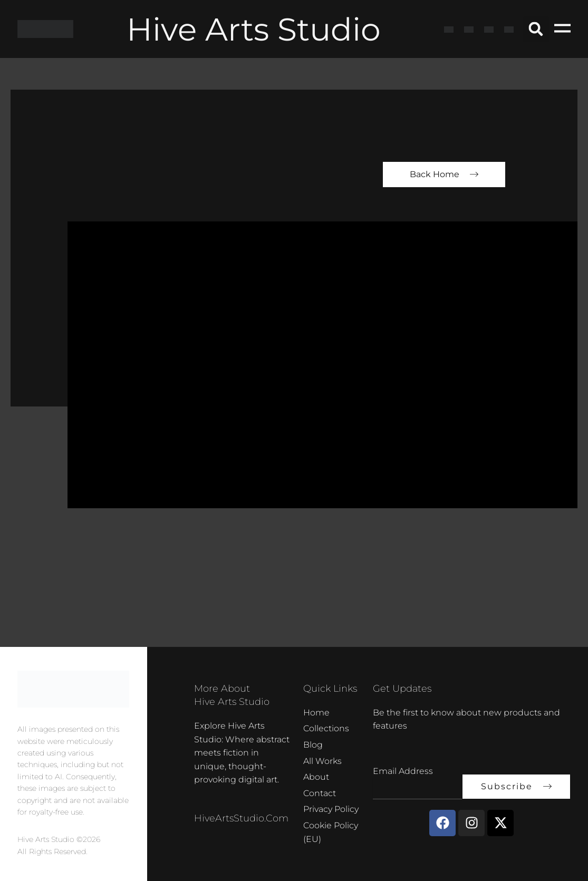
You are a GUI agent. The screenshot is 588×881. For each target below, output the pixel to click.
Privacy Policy (331, 809)
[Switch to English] (449, 29)
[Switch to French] (469, 29)
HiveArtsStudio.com (241, 818)
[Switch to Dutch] (509, 29)
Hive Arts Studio (254, 29)
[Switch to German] (489, 29)
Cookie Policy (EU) (331, 832)
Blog (313, 745)
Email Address (403, 771)
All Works (322, 761)
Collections (326, 728)
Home (316, 713)
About (316, 777)
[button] (536, 29)
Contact (320, 793)
